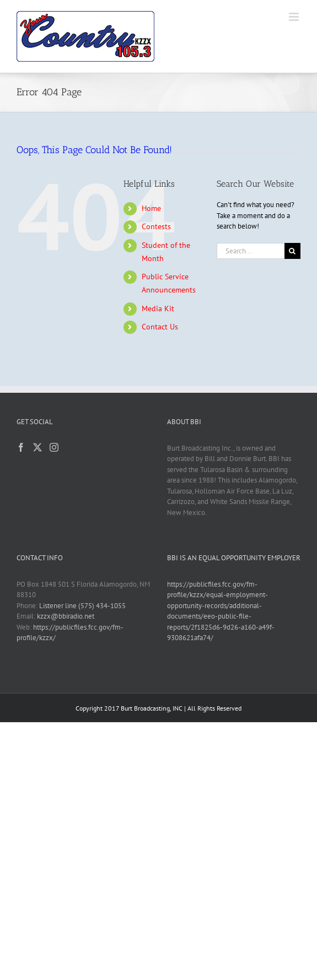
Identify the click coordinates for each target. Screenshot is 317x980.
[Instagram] (54, 447)
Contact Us (160, 327)
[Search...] (251, 251)
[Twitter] (37, 447)
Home (151, 208)
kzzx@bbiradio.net (66, 616)
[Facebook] (21, 447)
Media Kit (158, 308)
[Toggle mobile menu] (295, 17)
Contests (156, 226)
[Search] (292, 251)
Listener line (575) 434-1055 (82, 606)
